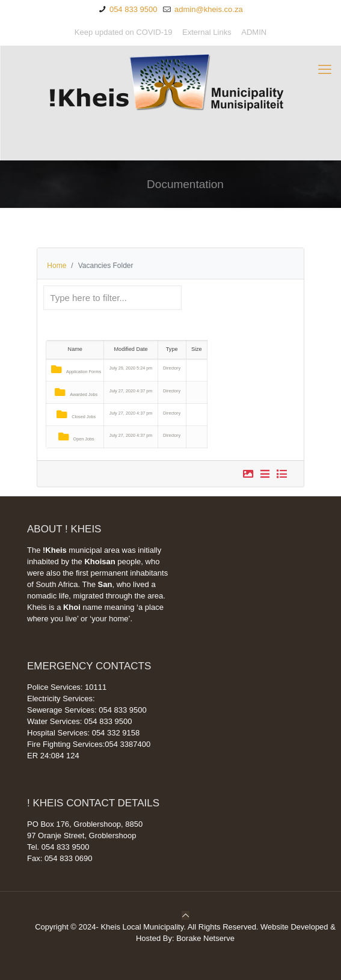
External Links (207, 32)
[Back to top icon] (186, 915)
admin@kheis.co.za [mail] (207, 9)
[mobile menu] (325, 70)
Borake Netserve (205, 938)
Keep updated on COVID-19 (124, 32)
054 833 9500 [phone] (132, 9)
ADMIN (254, 32)
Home (57, 266)
